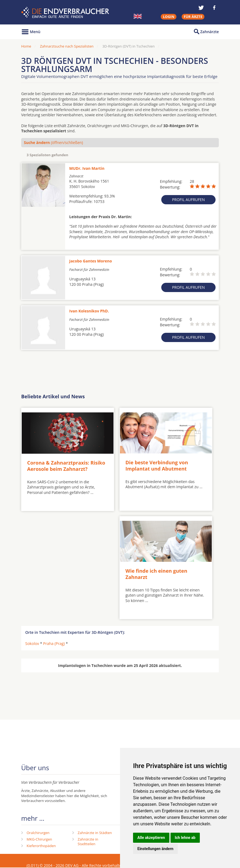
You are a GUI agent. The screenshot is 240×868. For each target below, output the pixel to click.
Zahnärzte (210, 32)
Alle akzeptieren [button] (151, 838)
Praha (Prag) (54, 643)
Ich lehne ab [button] (185, 838)
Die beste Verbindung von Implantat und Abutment (157, 466)
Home (26, 46)
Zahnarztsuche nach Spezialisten (67, 46)
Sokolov (32, 643)
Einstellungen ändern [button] (155, 849)
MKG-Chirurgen (39, 839)
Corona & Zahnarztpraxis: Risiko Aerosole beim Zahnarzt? (66, 466)
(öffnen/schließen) (53, 142)
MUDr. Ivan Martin (87, 168)
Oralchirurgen (38, 833)
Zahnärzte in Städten (95, 833)
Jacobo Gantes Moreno (91, 261)
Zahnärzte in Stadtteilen (88, 842)
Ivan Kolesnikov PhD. (89, 311)
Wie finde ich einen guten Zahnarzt (156, 574)
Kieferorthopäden (41, 846)
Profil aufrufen (189, 200)
